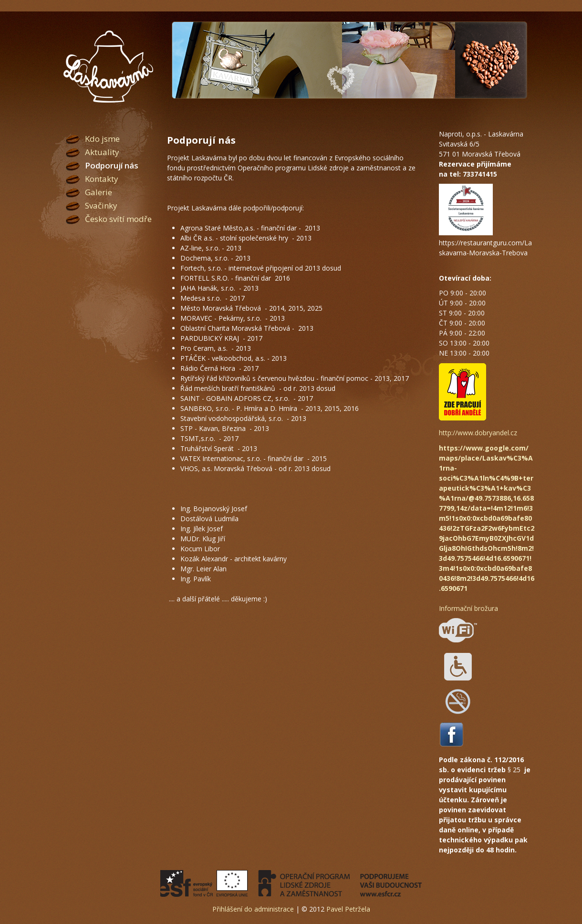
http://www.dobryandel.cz (478, 433)
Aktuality (102, 152)
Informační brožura (468, 608)
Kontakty (102, 179)
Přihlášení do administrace (253, 909)
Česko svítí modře (118, 219)
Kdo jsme (102, 139)
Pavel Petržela (348, 909)
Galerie (99, 192)
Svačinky (101, 205)
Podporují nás (112, 165)
